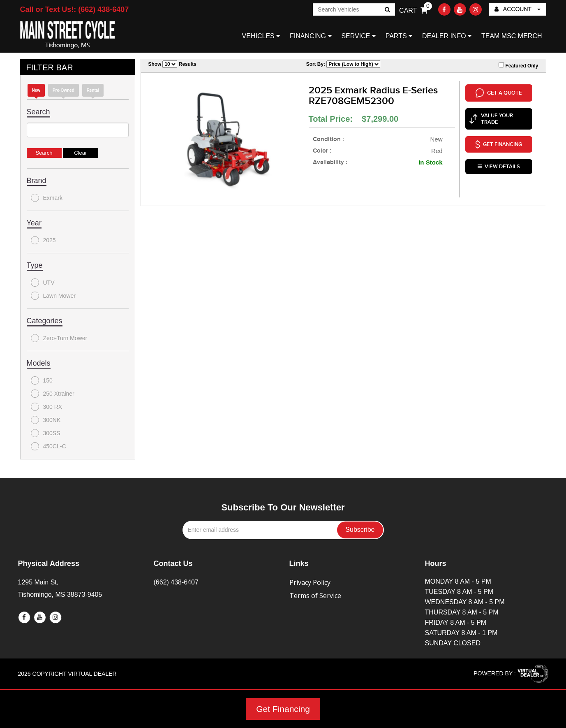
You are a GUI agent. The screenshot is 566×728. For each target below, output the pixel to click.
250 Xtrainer (53, 394)
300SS (46, 433)
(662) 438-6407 (176, 582)
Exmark (47, 198)
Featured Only (518, 65)
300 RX (47, 407)
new (36, 90)
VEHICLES (261, 36)
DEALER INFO (447, 36)
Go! (387, 10)
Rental (93, 90)
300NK (46, 420)
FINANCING (311, 36)
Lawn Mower (53, 296)
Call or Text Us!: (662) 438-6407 (75, 9)
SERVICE (358, 36)
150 (42, 380)
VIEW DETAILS (499, 158)
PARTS (399, 36)
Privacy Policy (310, 582)
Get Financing (283, 709)
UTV (43, 283)
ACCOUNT (517, 9)
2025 (43, 240)
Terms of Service (315, 596)
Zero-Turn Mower (59, 338)
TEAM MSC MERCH (512, 36)
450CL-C (49, 446)
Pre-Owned (64, 90)
